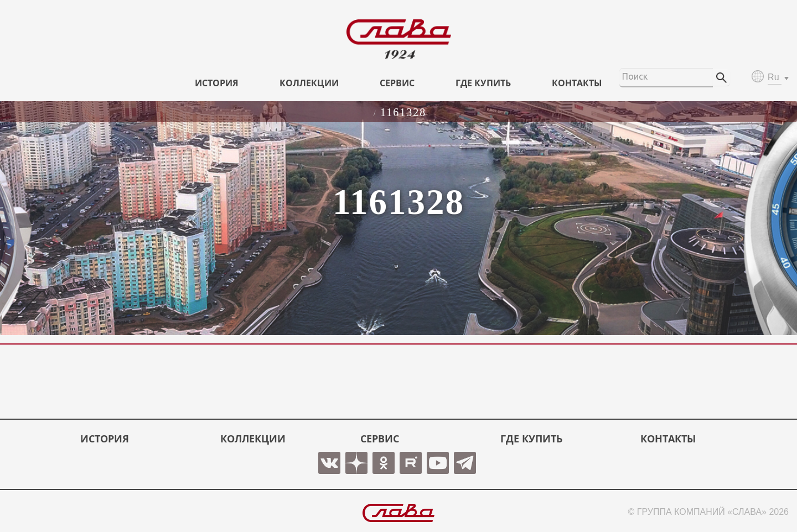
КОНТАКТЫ (577, 83)
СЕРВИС (397, 83)
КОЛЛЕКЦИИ (309, 83)
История (217, 83)
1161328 (403, 112)
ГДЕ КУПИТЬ (483, 83)
